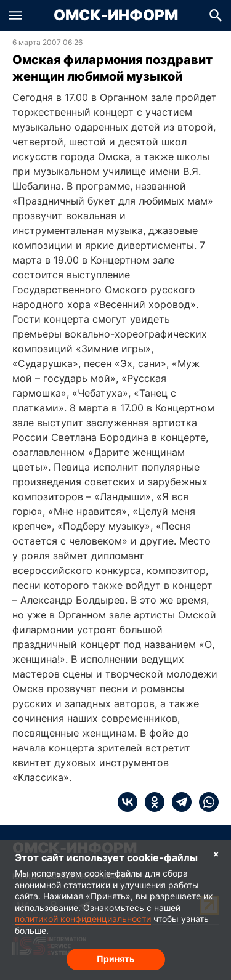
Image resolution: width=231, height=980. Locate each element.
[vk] (128, 802)
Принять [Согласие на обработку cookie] (115, 959)
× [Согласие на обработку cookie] (216, 853)
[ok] (151, 802)
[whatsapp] (205, 802)
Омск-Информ (116, 15)
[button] (15, 15)
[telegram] (178, 802)
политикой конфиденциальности (83, 919)
